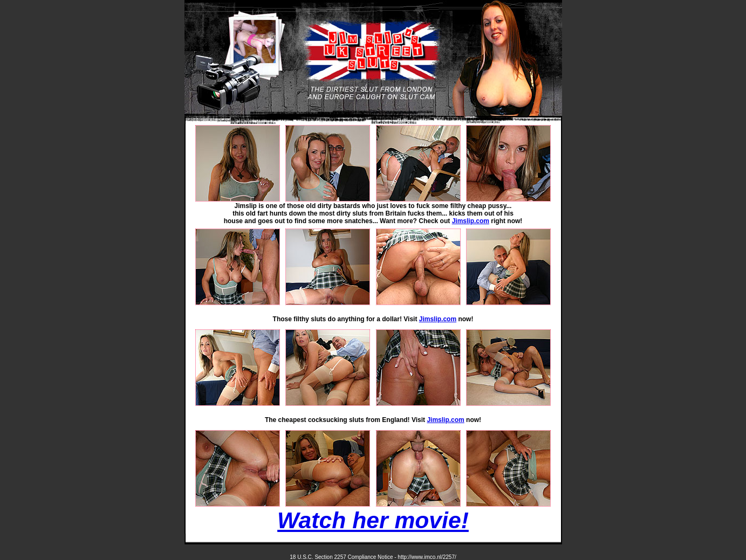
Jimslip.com (471, 221)
